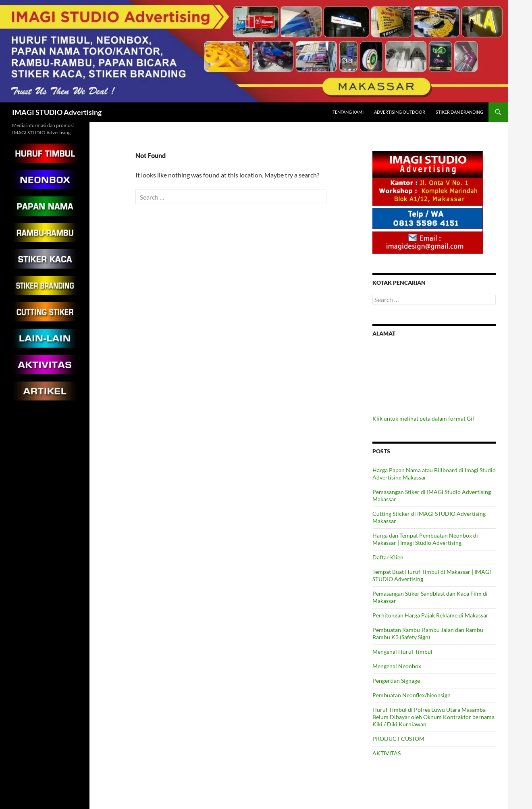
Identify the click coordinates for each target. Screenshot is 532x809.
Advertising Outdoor (400, 112)
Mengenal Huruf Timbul (402, 652)
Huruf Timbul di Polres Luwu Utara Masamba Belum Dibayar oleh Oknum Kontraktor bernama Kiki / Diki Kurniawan (433, 717)
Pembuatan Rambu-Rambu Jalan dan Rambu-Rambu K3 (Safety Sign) (429, 633)
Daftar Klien (388, 557)
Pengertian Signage (396, 681)
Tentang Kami (348, 112)
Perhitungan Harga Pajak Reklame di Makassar (430, 615)
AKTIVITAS (387, 753)
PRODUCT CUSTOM (398, 739)
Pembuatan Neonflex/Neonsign (411, 695)
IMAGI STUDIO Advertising (57, 112)
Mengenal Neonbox (397, 666)
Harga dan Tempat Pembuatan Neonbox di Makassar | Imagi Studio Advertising (425, 539)
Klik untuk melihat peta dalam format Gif (423, 418)
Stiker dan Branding (459, 112)
